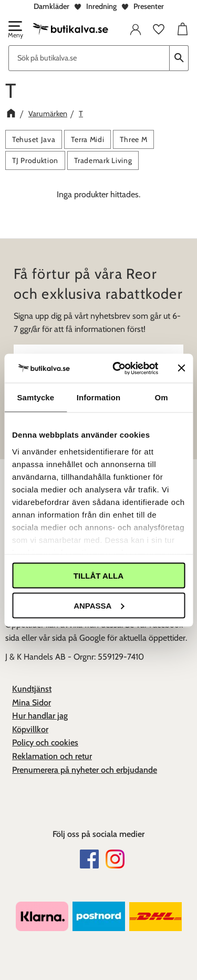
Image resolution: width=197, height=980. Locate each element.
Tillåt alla (98, 576)
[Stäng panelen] (181, 368)
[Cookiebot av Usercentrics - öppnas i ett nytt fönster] (117, 368)
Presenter (149, 6)
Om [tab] (162, 397)
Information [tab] (99, 397)
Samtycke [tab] (35, 397)
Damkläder (51, 6)
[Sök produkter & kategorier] (89, 58)
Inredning (101, 6)
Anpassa (99, 605)
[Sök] (179, 58)
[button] (15, 31)
